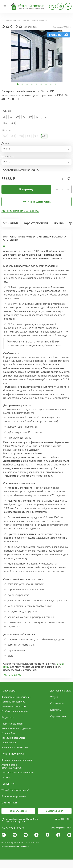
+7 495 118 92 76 (15, 828)
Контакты (56, 710)
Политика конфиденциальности (15, 846)
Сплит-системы (9, 803)
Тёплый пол (8, 784)
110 (44, 117)
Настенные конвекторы (13, 702)
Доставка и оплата (61, 691)
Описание (11, 223)
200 (13, 123)
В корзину (26, 189)
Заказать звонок (18, 811)
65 (11, 117)
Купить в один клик (36, 201)
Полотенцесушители (13, 754)
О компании (57, 703)
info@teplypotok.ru (64, 828)
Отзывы (58, 223)
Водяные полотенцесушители (17, 760)
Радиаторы (8, 717)
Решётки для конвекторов (15, 711)
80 (30, 117)
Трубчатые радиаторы (13, 724)
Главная (5, 21)
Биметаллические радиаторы (16, 728)
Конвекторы (16, 21)
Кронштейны (8, 733)
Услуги (54, 697)
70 (17, 117)
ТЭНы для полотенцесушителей (17, 773)
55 (4, 117)
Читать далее (13, 675)
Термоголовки (9, 743)
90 (37, 117)
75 (24, 117)
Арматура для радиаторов (15, 747)
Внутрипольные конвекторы (35, 21)
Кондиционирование (14, 796)
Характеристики (36, 223)
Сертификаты (58, 716)
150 (5, 123)
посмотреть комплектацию (20, 170)
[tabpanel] (36, 56)
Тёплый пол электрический (15, 790)
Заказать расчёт (55, 811)
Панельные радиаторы (13, 738)
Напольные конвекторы (14, 706)
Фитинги (6, 777)
